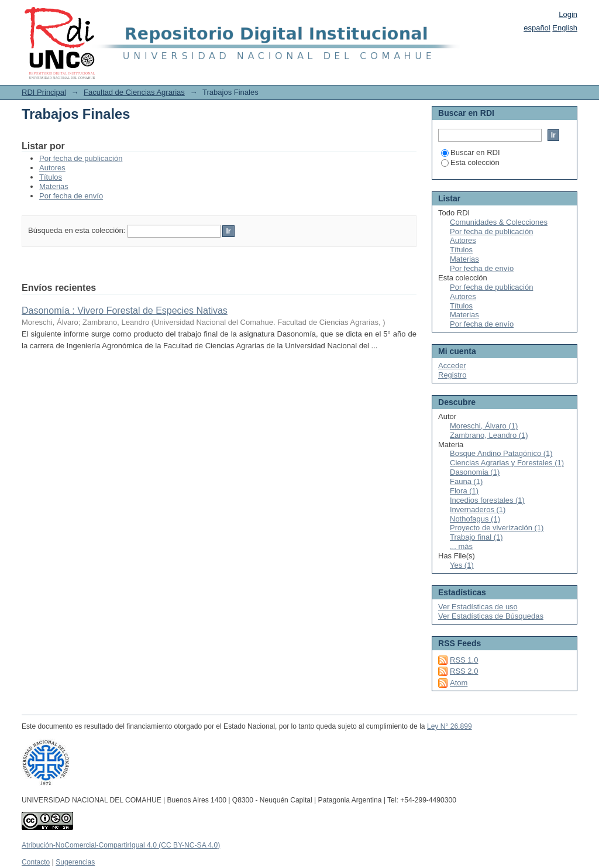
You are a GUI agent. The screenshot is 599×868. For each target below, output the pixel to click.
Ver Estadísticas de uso (478, 607)
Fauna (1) (466, 481)
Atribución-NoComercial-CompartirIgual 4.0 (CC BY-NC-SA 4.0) (121, 845)
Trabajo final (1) (476, 537)
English (565, 28)
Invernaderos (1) (478, 510)
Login (568, 14)
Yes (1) (462, 565)
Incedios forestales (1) (487, 500)
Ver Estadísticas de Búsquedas (491, 616)
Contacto (36, 862)
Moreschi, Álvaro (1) (484, 426)
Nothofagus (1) (475, 519)
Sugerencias (75, 862)
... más (461, 546)
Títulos (51, 177)
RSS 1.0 (464, 660)
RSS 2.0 (464, 671)
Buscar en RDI (471, 152)
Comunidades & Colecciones (499, 222)
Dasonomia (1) (475, 472)
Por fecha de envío (71, 196)
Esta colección (470, 162)
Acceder (452, 366)
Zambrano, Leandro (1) (489, 435)
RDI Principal (44, 92)
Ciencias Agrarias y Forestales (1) (507, 463)
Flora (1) (464, 491)
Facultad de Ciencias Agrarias (134, 92)
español (537, 28)
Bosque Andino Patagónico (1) (501, 453)
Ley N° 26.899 (450, 726)
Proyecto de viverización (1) (497, 528)
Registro (452, 375)
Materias (54, 186)
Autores (52, 168)
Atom (459, 683)
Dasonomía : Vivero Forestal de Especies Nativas (125, 311)
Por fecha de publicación (81, 158)
